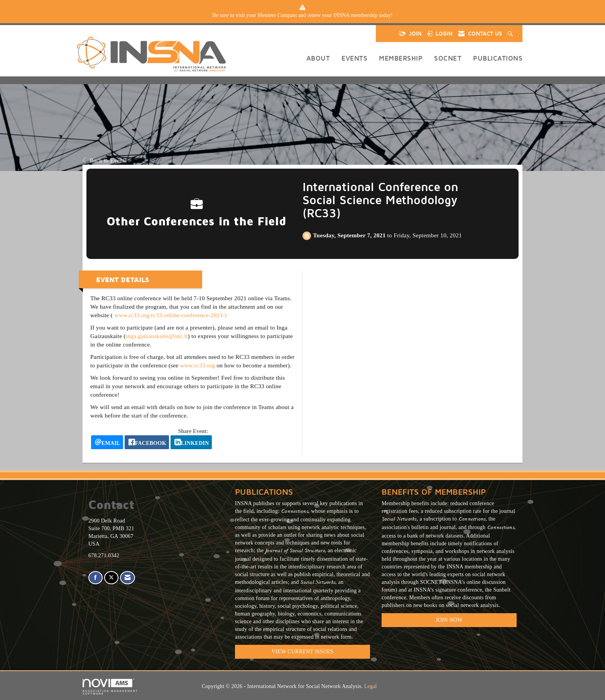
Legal (371, 686)
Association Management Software (110, 687)
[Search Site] (511, 34)
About (318, 58)
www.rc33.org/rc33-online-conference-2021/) (170, 315)
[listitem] (302, 15)
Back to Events (105, 160)
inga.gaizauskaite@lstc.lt (157, 336)
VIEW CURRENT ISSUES (302, 652)
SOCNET (448, 58)
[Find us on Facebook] (95, 578)
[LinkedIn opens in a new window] (191, 442)
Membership (401, 58)
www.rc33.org (198, 365)
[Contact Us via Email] (128, 578)
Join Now (449, 620)
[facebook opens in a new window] (147, 442)
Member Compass (277, 15)
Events (354, 58)
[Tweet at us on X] (111, 578)
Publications (498, 58)
